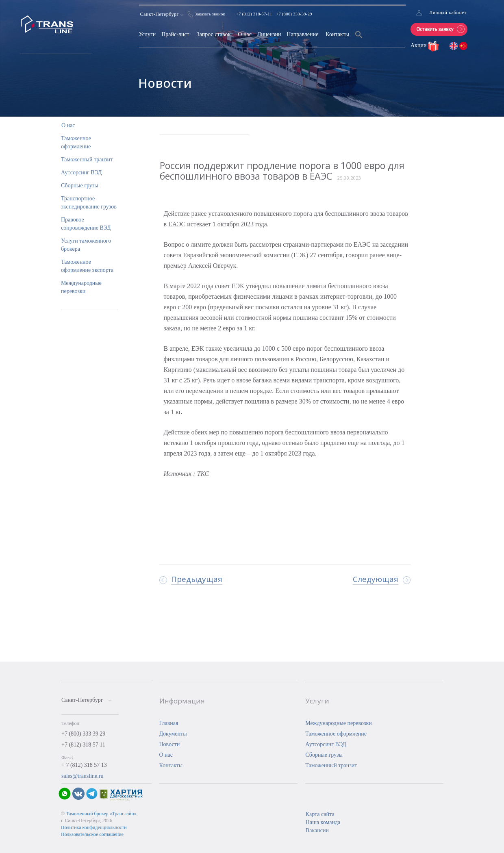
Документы (173, 734)
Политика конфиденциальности (94, 827)
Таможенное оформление (336, 734)
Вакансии (317, 830)
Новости (170, 744)
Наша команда (323, 822)
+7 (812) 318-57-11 (254, 14)
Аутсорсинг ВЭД (81, 173)
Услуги (148, 34)
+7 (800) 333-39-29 (294, 14)
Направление (303, 34)
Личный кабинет (448, 13)
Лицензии (269, 34)
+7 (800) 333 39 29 (83, 734)
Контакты (337, 34)
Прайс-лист (175, 34)
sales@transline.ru (82, 776)
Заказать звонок (210, 14)
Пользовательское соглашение (92, 834)
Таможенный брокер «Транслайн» (101, 814)
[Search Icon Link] (359, 40)
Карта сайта (320, 814)
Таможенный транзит (87, 160)
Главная (169, 723)
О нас (245, 34)
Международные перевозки (339, 723)
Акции (419, 45)
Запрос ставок (214, 34)
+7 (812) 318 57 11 (83, 745)
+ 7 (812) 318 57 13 (84, 765)
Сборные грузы (80, 186)
